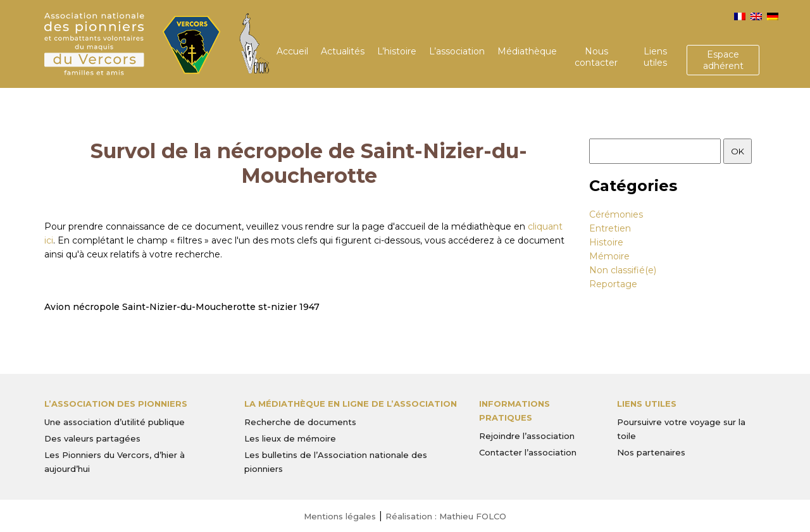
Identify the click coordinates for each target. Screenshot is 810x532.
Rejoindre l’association (527, 436)
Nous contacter (596, 57)
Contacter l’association (528, 452)
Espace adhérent (723, 60)
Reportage (613, 284)
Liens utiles (655, 57)
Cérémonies (616, 214)
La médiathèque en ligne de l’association (351, 404)
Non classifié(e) (623, 270)
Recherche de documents (300, 422)
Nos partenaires (651, 452)
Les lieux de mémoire (290, 438)
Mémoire (609, 256)
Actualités (343, 51)
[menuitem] (740, 16)
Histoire (606, 242)
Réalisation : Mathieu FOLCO (446, 516)
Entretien (610, 228)
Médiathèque (527, 51)
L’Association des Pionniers (116, 404)
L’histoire (397, 51)
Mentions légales (340, 516)
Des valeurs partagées (92, 438)
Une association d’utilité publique (115, 422)
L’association (457, 51)
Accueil (292, 51)
